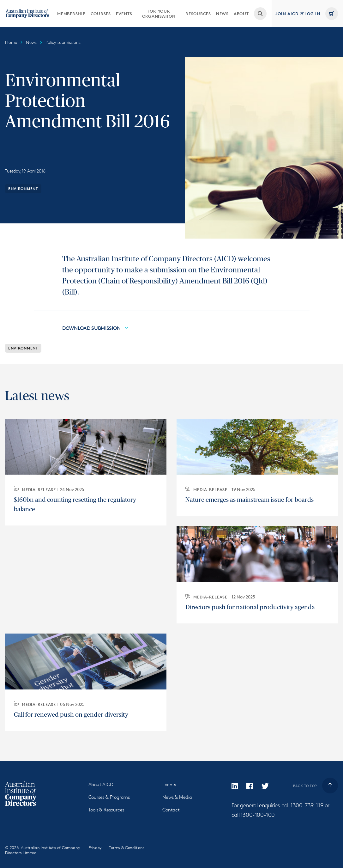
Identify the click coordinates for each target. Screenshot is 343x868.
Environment (23, 188)
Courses (101, 14)
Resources (198, 14)
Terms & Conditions (127, 847)
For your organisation (159, 14)
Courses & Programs (109, 797)
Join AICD (287, 14)
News (222, 14)
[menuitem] (71, 13)
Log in (312, 14)
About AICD (101, 784)
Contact (171, 810)
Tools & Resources (106, 810)
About (241, 14)
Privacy (95, 847)
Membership (71, 14)
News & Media (177, 797)
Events (124, 14)
